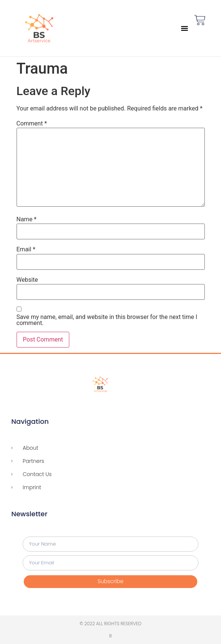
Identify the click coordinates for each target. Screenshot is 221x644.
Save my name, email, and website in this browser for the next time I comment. (107, 320)
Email (26, 249)
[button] (184, 28)
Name (27, 219)
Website (27, 280)
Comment (32, 124)
